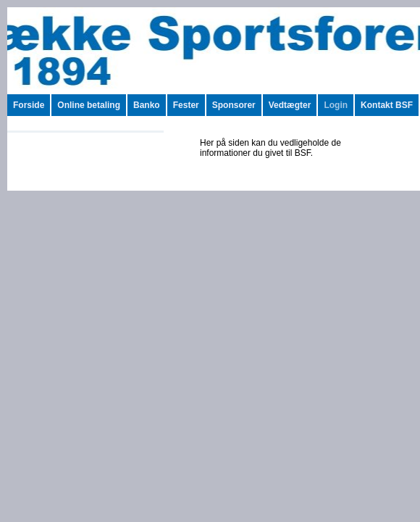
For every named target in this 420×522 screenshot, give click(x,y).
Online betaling (89, 105)
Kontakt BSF (387, 105)
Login (336, 105)
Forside (29, 105)
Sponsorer (234, 105)
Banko (147, 105)
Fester (186, 105)
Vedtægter (290, 105)
